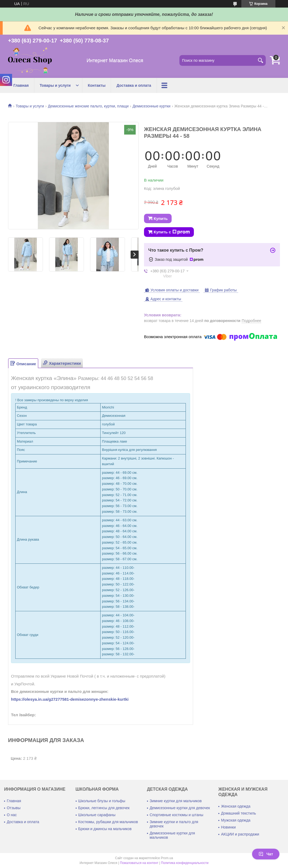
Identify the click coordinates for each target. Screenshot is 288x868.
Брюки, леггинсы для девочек (104, 808)
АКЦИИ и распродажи (240, 834)
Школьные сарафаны (97, 815)
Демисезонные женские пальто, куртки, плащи (88, 106)
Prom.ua (167, 858)
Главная (21, 85)
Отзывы (14, 808)
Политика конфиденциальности (185, 863)
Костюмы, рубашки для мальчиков (108, 822)
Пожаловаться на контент (139, 863)
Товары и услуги (55, 85)
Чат (266, 854)
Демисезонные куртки (151, 106)
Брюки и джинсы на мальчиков (105, 829)
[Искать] (260, 60)
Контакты (97, 85)
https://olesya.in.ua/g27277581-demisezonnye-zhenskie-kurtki (70, 699)
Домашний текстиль (238, 813)
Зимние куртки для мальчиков (176, 801)
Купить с (172, 232)
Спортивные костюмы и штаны (176, 815)
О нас (12, 815)
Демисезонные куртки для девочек (180, 808)
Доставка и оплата (134, 85)
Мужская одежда (236, 820)
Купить (161, 218)
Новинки (228, 827)
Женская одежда (236, 806)
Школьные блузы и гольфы (102, 801)
